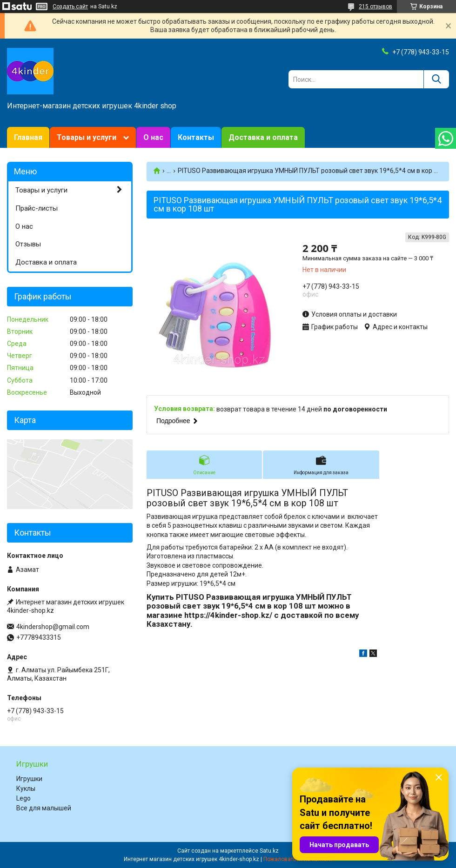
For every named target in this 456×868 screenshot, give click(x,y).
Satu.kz (269, 851)
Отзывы (28, 244)
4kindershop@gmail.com (53, 627)
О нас (153, 137)
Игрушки (29, 779)
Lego (23, 798)
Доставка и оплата (263, 137)
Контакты (196, 137)
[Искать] (436, 79)
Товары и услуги (87, 137)
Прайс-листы (37, 208)
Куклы (26, 788)
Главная (28, 137)
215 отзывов (376, 7)
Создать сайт (70, 7)
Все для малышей (44, 808)
